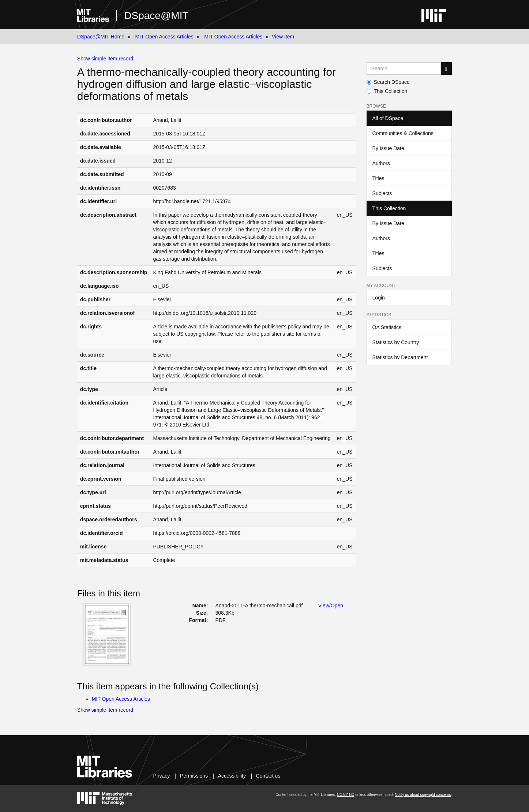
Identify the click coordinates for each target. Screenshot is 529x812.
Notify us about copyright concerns (423, 795)
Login (379, 298)
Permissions (194, 776)
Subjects (382, 193)
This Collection (387, 91)
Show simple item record (105, 59)
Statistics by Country (396, 342)
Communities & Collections (403, 133)
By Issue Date (388, 148)
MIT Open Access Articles (164, 37)
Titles (378, 178)
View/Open (331, 606)
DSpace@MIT (156, 16)
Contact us (268, 776)
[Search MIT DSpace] (404, 68)
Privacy (161, 776)
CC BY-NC (346, 795)
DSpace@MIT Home (101, 37)
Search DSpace (388, 82)
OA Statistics (387, 327)
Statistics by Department (400, 357)
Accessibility (232, 776)
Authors (381, 163)
